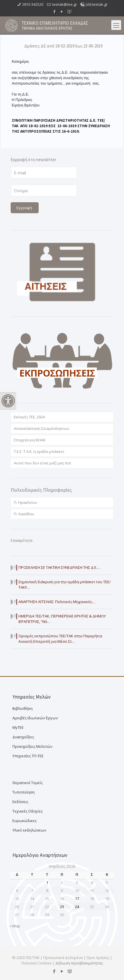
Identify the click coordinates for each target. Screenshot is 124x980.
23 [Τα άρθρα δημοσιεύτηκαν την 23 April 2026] (62, 907)
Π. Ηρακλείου (26, 502)
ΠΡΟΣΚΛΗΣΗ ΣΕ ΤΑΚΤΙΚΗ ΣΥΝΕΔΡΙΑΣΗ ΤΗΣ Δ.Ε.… (59, 567)
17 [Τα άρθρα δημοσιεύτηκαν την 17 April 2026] (77, 899)
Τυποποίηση (24, 792)
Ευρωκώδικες (25, 821)
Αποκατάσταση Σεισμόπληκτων (42, 428)
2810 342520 (33, 4)
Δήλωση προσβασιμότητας (79, 963)
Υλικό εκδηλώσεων (29, 830)
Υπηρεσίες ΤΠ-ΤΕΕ (28, 756)
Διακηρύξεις (23, 737)
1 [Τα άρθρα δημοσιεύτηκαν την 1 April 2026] (47, 882)
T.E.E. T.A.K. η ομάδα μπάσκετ (39, 451)
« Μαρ (15, 926)
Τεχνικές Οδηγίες (28, 811)
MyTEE (18, 727)
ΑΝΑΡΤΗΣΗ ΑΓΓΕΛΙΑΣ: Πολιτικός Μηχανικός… (57, 602)
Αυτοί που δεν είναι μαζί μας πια (42, 463)
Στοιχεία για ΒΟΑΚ (30, 440)
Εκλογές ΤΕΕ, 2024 (29, 417)
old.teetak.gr (97, 4)
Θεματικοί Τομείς (28, 783)
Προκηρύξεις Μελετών (32, 746)
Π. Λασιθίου (24, 514)
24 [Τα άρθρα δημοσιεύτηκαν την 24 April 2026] (77, 907)
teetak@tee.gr (65, 4)
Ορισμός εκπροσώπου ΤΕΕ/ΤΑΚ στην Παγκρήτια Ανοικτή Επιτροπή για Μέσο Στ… (60, 639)
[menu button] (116, 25)
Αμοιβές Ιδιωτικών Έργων (35, 718)
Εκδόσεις (20, 802)
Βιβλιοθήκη (22, 708)
